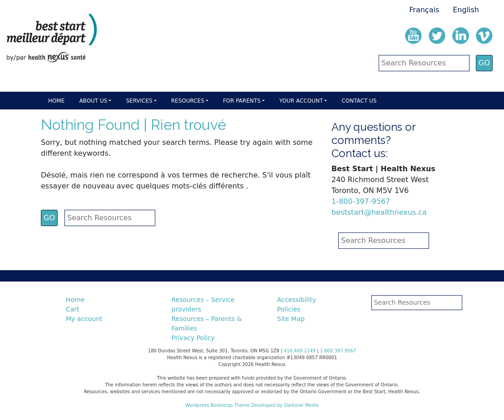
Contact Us (359, 101)
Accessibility (296, 300)
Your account (301, 101)
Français (424, 10)
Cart (73, 309)
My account (84, 319)
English (466, 10)
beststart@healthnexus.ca (379, 212)
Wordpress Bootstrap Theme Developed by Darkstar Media (252, 405)
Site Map (291, 319)
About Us (93, 101)
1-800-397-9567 (361, 201)
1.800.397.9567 (338, 351)
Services (139, 101)
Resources (188, 101)
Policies (289, 309)
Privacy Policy (193, 338)
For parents (242, 101)
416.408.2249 (300, 351)
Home (56, 101)
